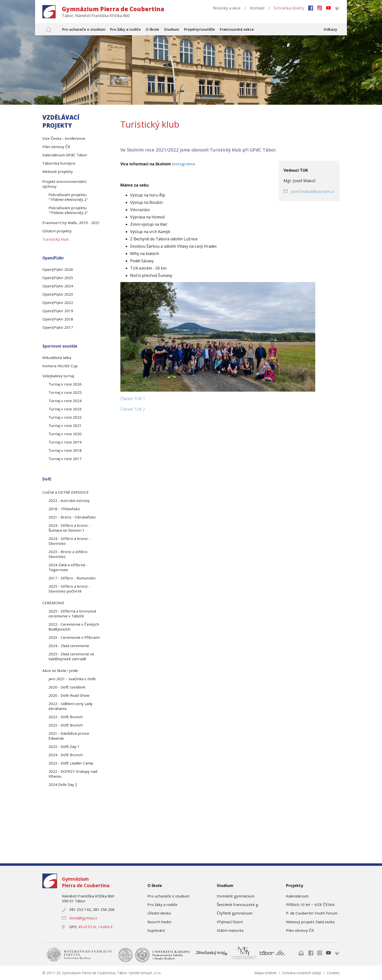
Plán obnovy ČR (300, 930)
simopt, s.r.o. (151, 973)
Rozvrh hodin (159, 922)
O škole (155, 886)
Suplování (156, 930)
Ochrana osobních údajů (302, 973)
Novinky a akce (227, 8)
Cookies (333, 973)
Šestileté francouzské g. (238, 905)
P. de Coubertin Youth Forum (312, 913)
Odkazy (330, 29)
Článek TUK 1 (133, 399)
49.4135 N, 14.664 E (95, 927)
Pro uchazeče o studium (168, 896)
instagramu (184, 164)
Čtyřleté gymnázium (235, 913)
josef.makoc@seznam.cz (313, 191)
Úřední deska (159, 913)
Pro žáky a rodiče (162, 905)
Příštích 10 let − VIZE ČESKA (310, 905)
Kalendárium (297, 896)
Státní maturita (230, 930)
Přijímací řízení (230, 922)
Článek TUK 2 (133, 409)
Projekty (295, 886)
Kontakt (257, 8)
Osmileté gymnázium (236, 896)
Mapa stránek (265, 973)
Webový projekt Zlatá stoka (310, 922)
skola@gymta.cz (83, 918)
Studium (225, 886)
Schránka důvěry (289, 8)
